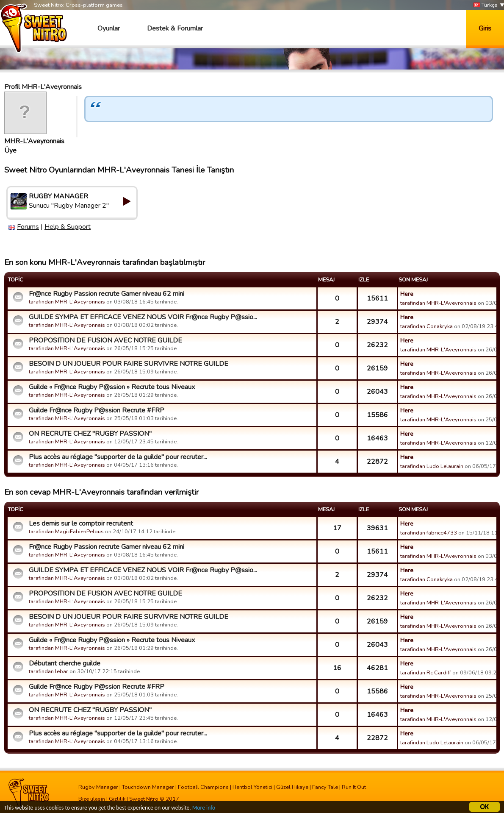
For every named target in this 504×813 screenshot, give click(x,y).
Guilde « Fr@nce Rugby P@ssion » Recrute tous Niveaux (112, 387)
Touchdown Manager (148, 787)
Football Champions (203, 787)
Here (407, 294)
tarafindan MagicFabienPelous (66, 532)
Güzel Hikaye (292, 787)
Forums (28, 227)
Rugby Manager (98, 787)
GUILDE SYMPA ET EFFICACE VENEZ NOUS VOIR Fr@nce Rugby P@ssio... (143, 317)
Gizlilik (117, 799)
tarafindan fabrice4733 (429, 533)
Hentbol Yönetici (252, 787)
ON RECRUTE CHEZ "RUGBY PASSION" (90, 434)
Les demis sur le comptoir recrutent (81, 523)
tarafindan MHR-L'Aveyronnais (67, 302)
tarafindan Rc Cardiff (426, 673)
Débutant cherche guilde (65, 663)
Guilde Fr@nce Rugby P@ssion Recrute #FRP (97, 410)
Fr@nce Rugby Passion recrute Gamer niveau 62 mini (107, 294)
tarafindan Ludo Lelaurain (432, 466)
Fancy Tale (325, 787)
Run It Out (354, 787)
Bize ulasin (92, 799)
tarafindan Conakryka (426, 326)
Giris (485, 28)
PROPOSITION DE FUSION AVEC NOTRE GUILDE (105, 340)
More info (204, 809)
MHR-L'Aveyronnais (34, 141)
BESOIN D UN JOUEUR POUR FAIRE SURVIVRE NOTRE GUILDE (129, 364)
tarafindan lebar (48, 671)
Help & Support (68, 227)
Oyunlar (109, 28)
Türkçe (485, 5)
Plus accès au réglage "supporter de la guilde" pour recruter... (118, 457)
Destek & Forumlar (175, 28)
